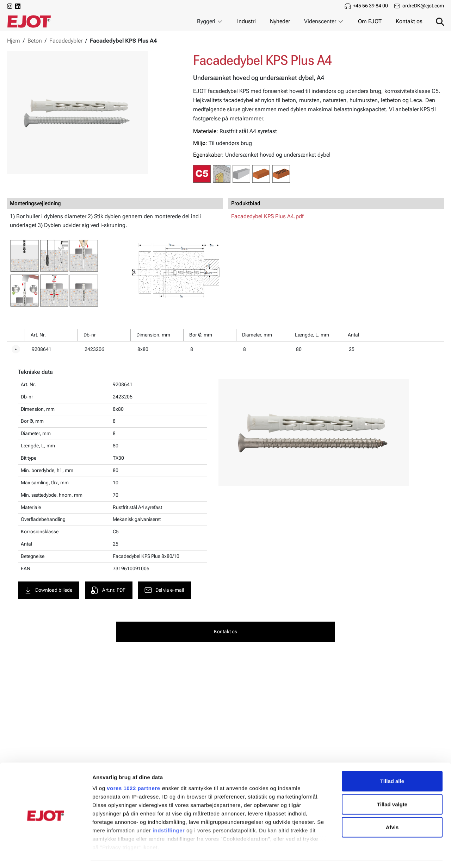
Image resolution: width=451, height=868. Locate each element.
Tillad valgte (392, 783)
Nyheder (280, 21)
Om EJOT (370, 21)
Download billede (49, 590)
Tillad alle (392, 760)
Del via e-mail (165, 590)
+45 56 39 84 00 (370, 6)
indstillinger (169, 810)
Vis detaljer (366, 854)
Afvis (392, 807)
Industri (246, 21)
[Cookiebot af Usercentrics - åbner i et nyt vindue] (46, 854)
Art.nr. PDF (109, 590)
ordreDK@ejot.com (423, 6)
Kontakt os (409, 21)
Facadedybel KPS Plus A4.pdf (267, 216)
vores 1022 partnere (133, 768)
